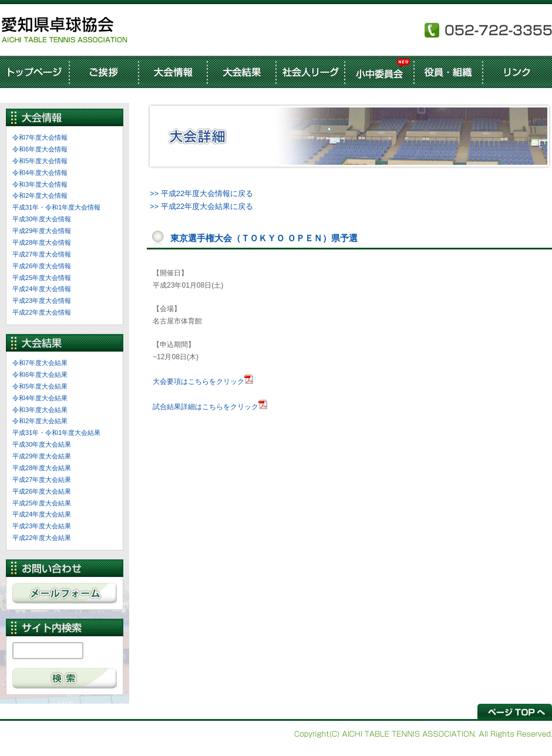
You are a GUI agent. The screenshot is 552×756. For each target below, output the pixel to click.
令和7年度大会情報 (40, 137)
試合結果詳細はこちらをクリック (206, 407)
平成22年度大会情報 (42, 312)
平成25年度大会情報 (42, 278)
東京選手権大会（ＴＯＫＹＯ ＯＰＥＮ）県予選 (264, 238)
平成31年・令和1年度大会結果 (56, 433)
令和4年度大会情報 (40, 173)
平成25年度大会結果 (42, 503)
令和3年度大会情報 (40, 184)
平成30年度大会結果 (42, 444)
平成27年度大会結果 (42, 480)
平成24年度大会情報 (42, 289)
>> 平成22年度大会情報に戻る (201, 193)
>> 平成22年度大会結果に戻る (201, 206)
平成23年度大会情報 (42, 301)
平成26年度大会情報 (42, 266)
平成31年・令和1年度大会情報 (56, 207)
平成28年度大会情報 (42, 242)
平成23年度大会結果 (42, 526)
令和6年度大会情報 (40, 149)
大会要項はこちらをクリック (198, 382)
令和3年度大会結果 (40, 410)
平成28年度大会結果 (42, 468)
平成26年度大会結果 (42, 491)
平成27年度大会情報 (42, 254)
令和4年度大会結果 (40, 398)
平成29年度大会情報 (42, 231)
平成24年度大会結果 (42, 514)
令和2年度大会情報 (40, 195)
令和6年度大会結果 (40, 374)
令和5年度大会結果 (40, 386)
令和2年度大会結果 (40, 421)
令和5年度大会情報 (40, 161)
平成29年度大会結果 (42, 456)
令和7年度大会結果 (40, 363)
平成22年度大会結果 (42, 538)
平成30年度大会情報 (42, 219)
